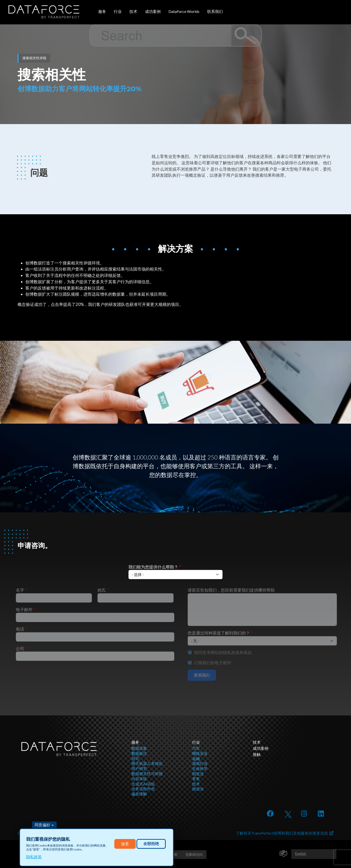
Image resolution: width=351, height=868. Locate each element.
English (301, 853)
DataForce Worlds (184, 11)
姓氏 (102, 590)
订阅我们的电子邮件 (213, 663)
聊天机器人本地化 (147, 763)
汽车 (196, 748)
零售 (196, 779)
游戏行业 (200, 763)
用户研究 (139, 768)
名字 (20, 590)
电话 (20, 629)
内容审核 (139, 779)
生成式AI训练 (143, 784)
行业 (118, 11)
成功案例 (153, 11)
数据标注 (139, 753)
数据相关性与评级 (147, 774)
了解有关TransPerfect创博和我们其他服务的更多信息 (285, 833)
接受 (125, 844)
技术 (133, 11)
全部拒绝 (151, 844)
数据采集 (139, 748)
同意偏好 (42, 825)
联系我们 (215, 11)
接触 (257, 754)
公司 (20, 649)
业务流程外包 (143, 789)
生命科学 (200, 768)
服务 (102, 11)
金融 (196, 758)
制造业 (198, 774)
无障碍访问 (194, 854)
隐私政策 (34, 857)
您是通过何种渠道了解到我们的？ (219, 633)
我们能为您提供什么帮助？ (153, 567)
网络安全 (200, 753)
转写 (135, 758)
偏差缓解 (139, 794)
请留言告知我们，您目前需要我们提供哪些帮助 (231, 590)
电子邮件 (24, 610)
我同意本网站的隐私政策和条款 (223, 652)
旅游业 (198, 789)
